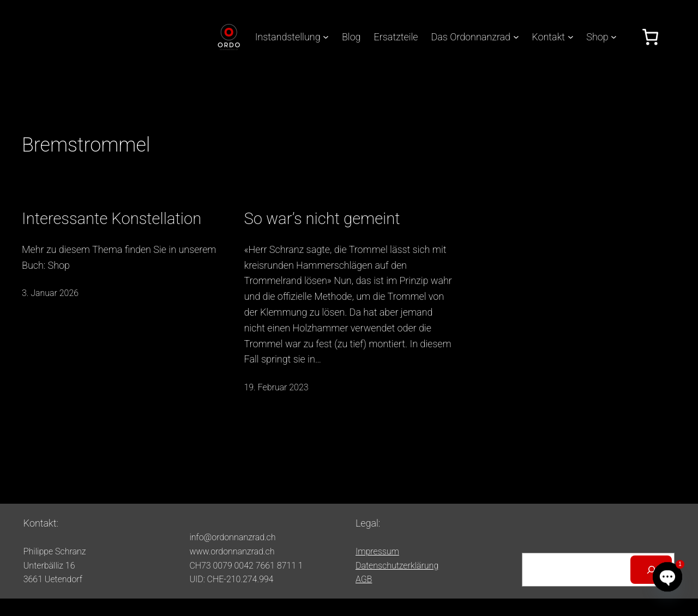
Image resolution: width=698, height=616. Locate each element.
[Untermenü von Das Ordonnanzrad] (516, 37)
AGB (364, 579)
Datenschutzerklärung (397, 566)
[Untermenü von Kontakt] (571, 37)
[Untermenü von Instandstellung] (326, 37)
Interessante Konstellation (112, 219)
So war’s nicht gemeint (322, 219)
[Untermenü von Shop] (614, 37)
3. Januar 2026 (50, 293)
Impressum (377, 551)
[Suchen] (651, 570)
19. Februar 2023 (276, 387)
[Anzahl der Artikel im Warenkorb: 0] (650, 37)
